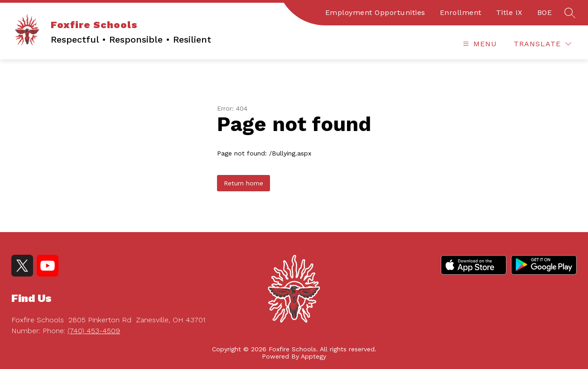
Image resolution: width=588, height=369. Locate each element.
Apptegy (313, 356)
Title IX (509, 12)
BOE (545, 12)
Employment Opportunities (375, 12)
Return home (243, 183)
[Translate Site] (542, 44)
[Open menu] (479, 44)
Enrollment (461, 12)
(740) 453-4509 (94, 331)
